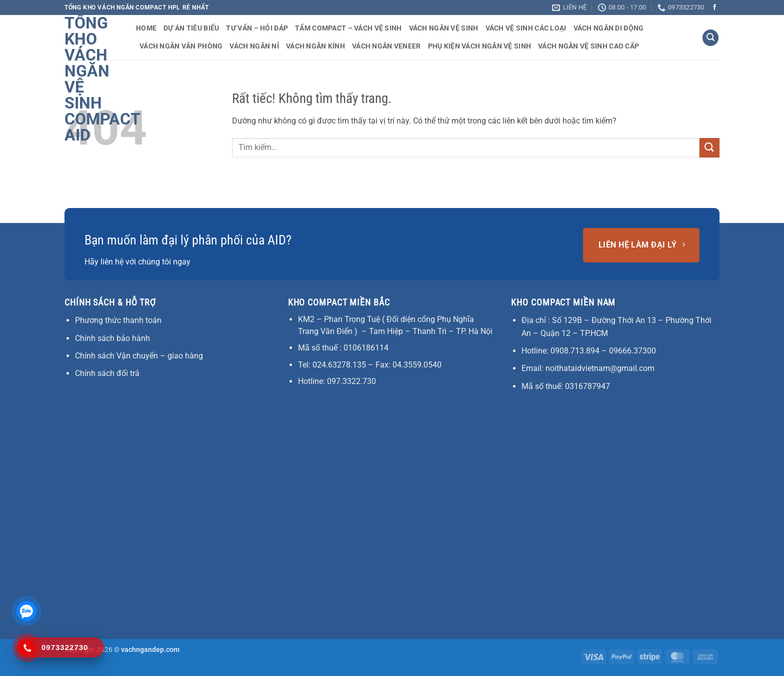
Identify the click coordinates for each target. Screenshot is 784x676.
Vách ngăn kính (315, 46)
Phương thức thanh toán (118, 320)
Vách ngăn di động (609, 28)
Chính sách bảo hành (112, 338)
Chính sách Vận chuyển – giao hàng (139, 356)
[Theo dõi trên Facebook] (714, 7)
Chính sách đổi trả (107, 373)
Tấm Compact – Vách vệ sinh (348, 28)
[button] (710, 38)
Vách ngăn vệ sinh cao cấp (588, 46)
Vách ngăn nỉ (254, 46)
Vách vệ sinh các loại (526, 28)
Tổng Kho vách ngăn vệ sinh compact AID (93, 79)
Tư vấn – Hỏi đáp (257, 28)
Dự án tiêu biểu (191, 28)
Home (146, 28)
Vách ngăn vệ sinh (444, 28)
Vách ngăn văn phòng (181, 46)
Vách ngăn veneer (386, 46)
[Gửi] (709, 148)
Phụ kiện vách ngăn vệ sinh (480, 46)
